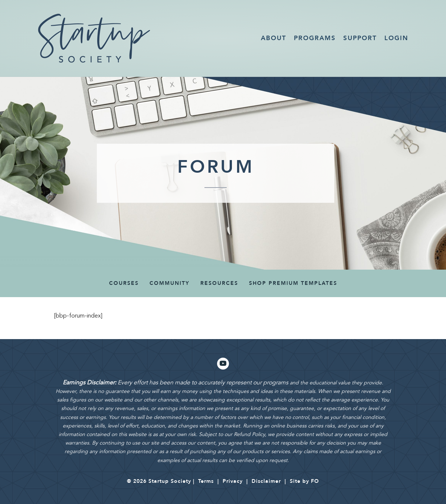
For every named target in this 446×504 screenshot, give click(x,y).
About (274, 38)
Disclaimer (266, 481)
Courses (124, 283)
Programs (315, 38)
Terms (206, 481)
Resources (219, 283)
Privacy (233, 481)
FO (315, 481)
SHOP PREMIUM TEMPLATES (293, 283)
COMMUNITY (170, 283)
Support (360, 38)
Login (396, 38)
